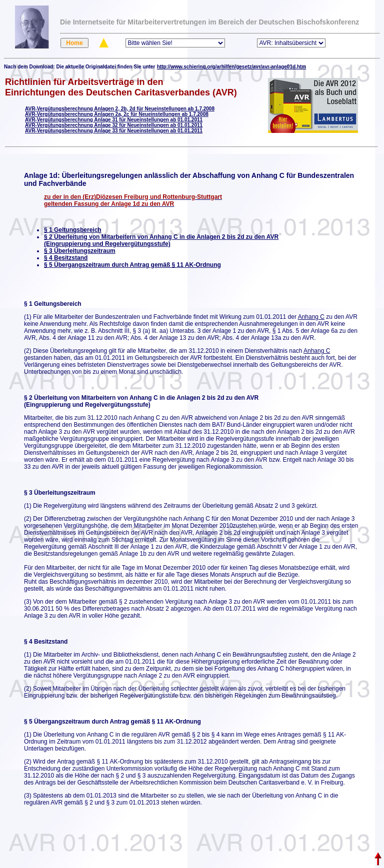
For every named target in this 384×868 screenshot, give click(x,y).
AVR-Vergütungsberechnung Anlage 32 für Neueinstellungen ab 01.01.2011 (114, 125)
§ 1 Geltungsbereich (73, 230)
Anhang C (311, 317)
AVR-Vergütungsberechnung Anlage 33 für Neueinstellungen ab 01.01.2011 (114, 131)
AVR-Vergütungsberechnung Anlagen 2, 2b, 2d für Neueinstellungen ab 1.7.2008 (120, 109)
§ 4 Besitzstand (66, 258)
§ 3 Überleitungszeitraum (80, 251)
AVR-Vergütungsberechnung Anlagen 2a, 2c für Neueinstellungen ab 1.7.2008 (117, 114)
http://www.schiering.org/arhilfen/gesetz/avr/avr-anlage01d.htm (232, 67)
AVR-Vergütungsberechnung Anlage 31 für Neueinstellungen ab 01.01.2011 (114, 120)
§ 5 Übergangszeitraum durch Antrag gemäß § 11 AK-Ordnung (132, 265)
